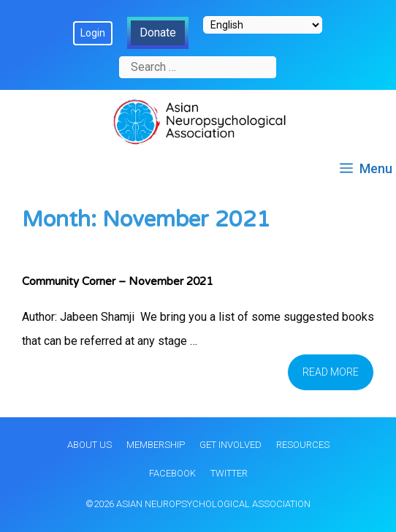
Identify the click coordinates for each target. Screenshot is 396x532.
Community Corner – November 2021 (117, 281)
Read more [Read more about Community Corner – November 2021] (331, 372)
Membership (156, 445)
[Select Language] (263, 25)
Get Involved (231, 445)
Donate (158, 33)
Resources (303, 445)
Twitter (229, 473)
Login (93, 33)
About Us (90, 445)
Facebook (172, 473)
